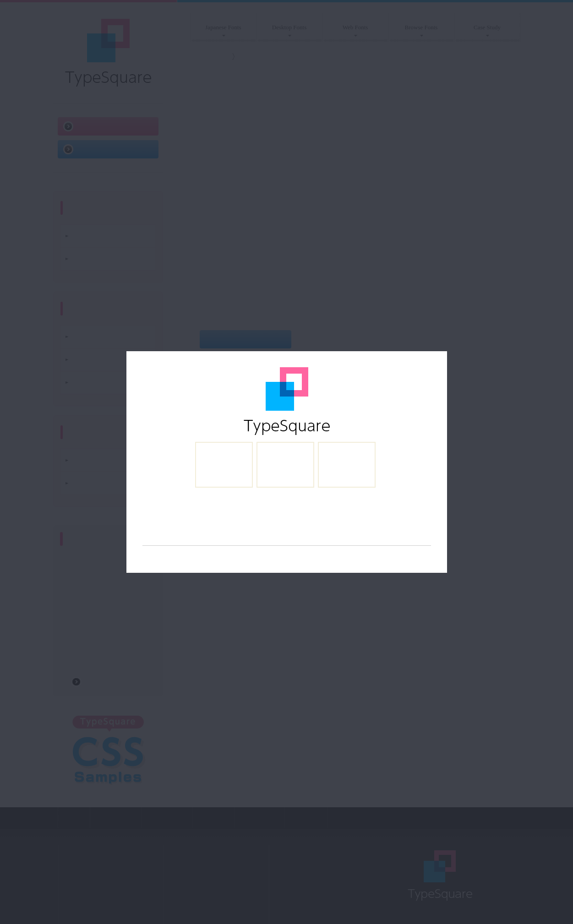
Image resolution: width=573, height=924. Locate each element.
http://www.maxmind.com (395, 562)
